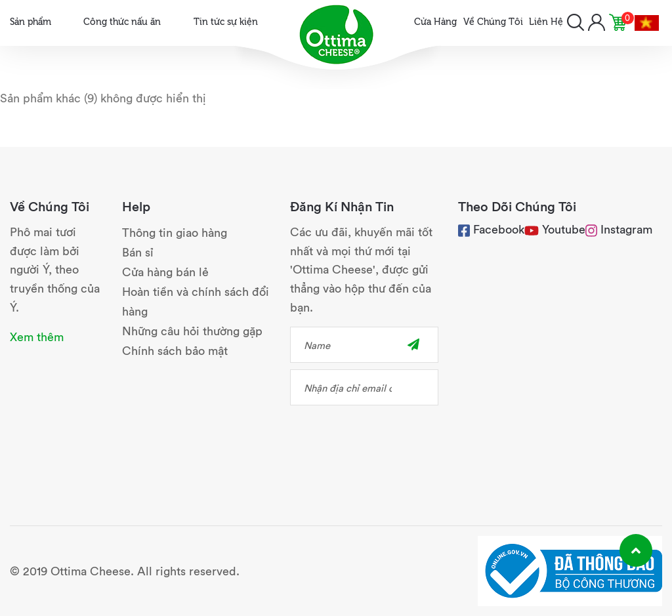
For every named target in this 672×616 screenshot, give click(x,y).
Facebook (491, 229)
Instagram (619, 229)
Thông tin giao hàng (175, 232)
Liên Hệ (546, 21)
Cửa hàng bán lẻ (165, 271)
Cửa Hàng (435, 21)
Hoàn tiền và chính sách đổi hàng (196, 301)
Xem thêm (37, 336)
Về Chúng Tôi (493, 21)
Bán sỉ (138, 252)
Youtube (564, 229)
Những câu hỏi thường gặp (192, 330)
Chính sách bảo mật (175, 350)
